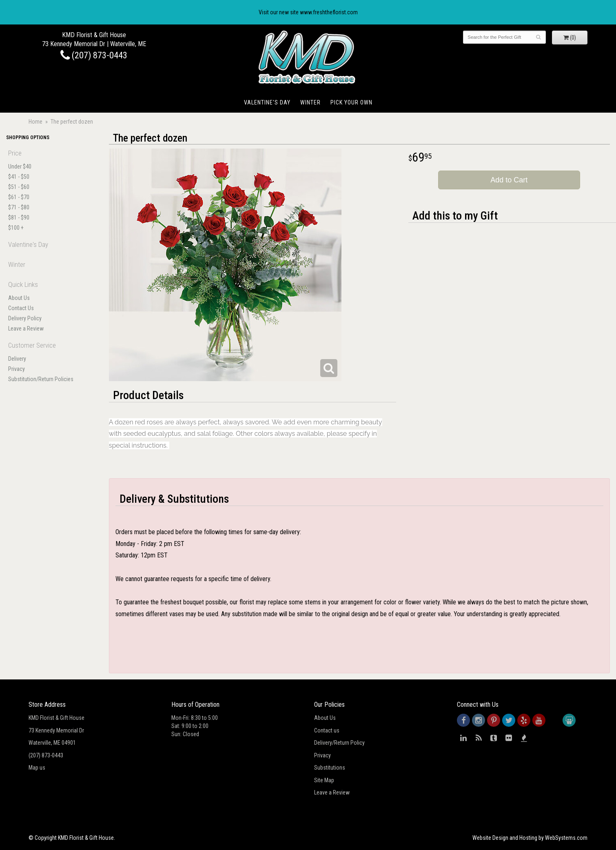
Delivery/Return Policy (339, 743)
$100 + (16, 228)
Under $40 (20, 166)
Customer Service (32, 345)
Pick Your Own (351, 102)
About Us (19, 298)
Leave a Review (26, 328)
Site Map (324, 780)
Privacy (17, 369)
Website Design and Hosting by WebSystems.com (530, 838)
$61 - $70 (19, 197)
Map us (37, 768)
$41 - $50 (19, 177)
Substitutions (330, 768)
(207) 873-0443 (94, 55)
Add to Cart (509, 180)
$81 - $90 (19, 217)
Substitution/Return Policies (41, 379)
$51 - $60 (19, 187)
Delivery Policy (25, 318)
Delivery (17, 359)
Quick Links (23, 284)
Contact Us (21, 308)
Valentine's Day (267, 102)
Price (15, 153)
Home (35, 122)
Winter (310, 102)
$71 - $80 (19, 207)
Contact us (327, 730)
